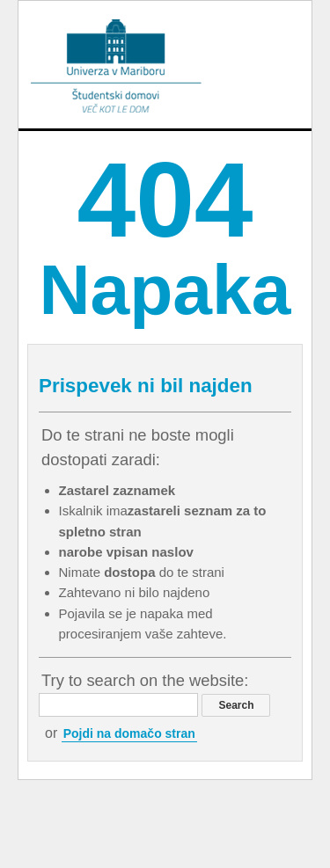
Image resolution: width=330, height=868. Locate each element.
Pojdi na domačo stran (129, 733)
